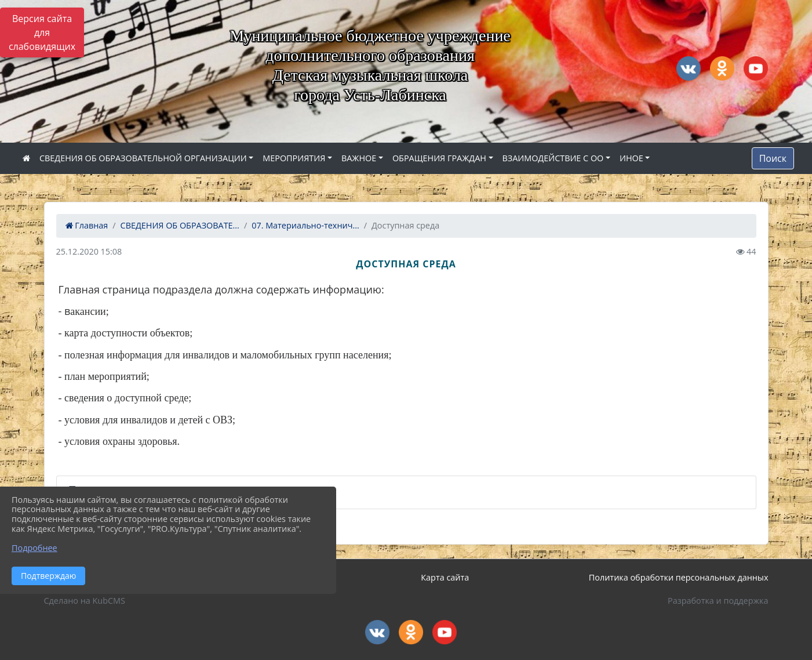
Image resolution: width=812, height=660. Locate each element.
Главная (87, 225)
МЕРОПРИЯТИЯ (294, 158)
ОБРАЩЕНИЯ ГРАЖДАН (439, 158)
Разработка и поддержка (718, 601)
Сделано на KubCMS (85, 601)
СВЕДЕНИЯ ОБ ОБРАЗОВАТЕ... (180, 225)
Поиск (773, 158)
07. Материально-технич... (305, 225)
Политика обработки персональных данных (679, 577)
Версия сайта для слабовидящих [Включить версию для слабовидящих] (42, 32)
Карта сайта (445, 577)
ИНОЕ (631, 158)
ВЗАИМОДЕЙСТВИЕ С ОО (553, 158)
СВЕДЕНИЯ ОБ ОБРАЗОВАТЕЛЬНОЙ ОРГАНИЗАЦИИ (143, 158)
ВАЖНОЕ (359, 158)
